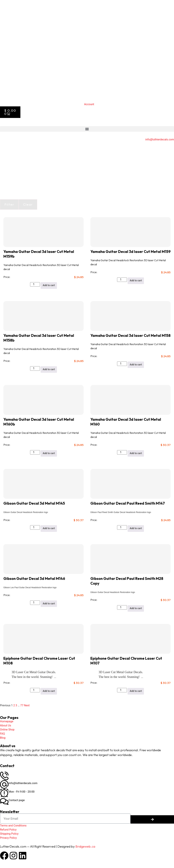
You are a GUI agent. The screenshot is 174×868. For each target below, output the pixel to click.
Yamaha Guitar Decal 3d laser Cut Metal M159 (130, 252)
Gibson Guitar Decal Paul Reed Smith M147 (128, 504)
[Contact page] (4, 803)
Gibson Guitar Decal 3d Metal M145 (34, 504)
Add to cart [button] (49, 286)
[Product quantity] (34, 284)
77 (22, 707)
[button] (87, 129)
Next (27, 707)
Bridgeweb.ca (85, 848)
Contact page (17, 802)
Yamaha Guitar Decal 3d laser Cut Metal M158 (130, 336)
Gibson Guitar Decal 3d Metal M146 (34, 580)
